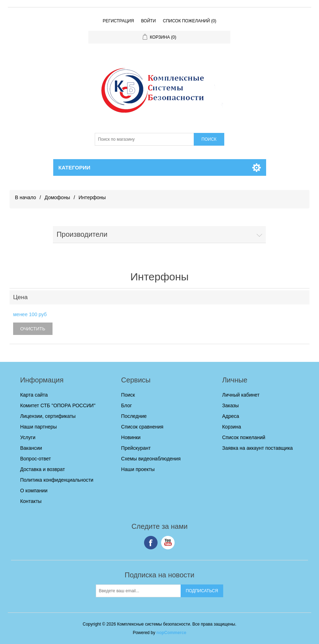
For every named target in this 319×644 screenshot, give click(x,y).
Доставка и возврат (43, 469)
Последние (134, 416)
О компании (34, 491)
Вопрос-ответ (36, 459)
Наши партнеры (38, 427)
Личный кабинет (241, 395)
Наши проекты (138, 469)
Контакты (31, 501)
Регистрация (118, 21)
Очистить (33, 329)
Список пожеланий (244, 437)
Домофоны (57, 197)
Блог (126, 405)
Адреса (231, 416)
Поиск (128, 395)
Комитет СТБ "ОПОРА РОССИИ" (58, 405)
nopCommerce (171, 633)
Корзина (232, 427)
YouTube (168, 543)
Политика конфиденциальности (57, 480)
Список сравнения (142, 427)
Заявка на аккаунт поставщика (257, 448)
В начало (26, 197)
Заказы (230, 405)
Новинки (131, 437)
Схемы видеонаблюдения (151, 459)
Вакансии (31, 448)
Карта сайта (34, 395)
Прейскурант (136, 448)
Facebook (151, 543)
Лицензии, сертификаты (48, 416)
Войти (148, 21)
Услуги (28, 437)
